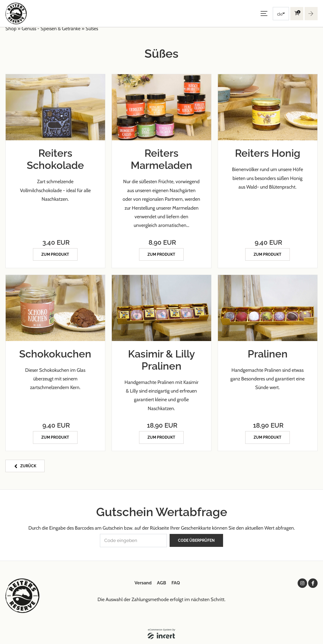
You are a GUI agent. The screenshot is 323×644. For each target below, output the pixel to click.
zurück (28, 465)
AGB (161, 582)
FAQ (176, 582)
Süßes (92, 29)
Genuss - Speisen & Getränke (51, 29)
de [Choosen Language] (280, 14)
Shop (11, 29)
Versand (143, 582)
